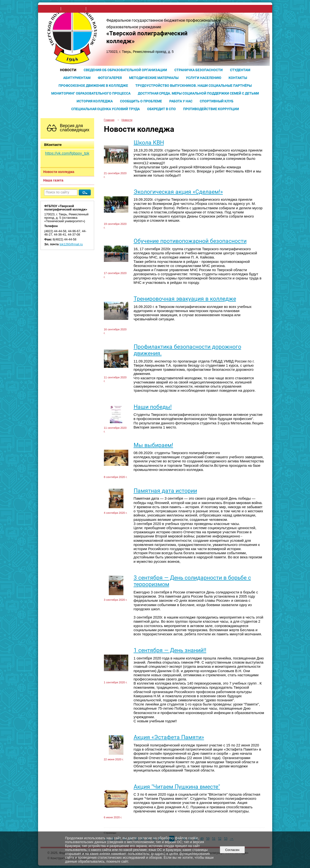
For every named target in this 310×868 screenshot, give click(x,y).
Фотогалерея (110, 78)
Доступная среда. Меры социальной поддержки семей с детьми (198, 93)
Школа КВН (149, 143)
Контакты (238, 78)
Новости (68, 70)
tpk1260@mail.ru (71, 244)
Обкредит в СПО (161, 109)
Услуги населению (204, 78)
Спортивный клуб (217, 101)
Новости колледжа (59, 172)
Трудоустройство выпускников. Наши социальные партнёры (194, 86)
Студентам (240, 70)
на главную (51, 9)
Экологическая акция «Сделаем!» (178, 192)
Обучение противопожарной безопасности (190, 241)
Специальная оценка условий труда (105, 109)
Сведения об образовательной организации (125, 70)
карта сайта (96, 9)
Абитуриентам (77, 78)
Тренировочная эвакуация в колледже (185, 299)
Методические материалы (154, 78)
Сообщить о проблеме (141, 101)
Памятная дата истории (165, 491)
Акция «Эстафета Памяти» (169, 737)
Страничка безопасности (199, 70)
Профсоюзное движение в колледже (93, 86)
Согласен (232, 850)
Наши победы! (153, 407)
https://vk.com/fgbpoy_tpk (67, 153)
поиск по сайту (73, 9)
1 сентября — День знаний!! (170, 650)
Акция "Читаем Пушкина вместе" (177, 787)
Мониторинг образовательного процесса (91, 93)
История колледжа (95, 101)
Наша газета (53, 180)
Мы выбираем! (153, 445)
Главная (109, 120)
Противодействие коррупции (211, 109)
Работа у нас (181, 101)
